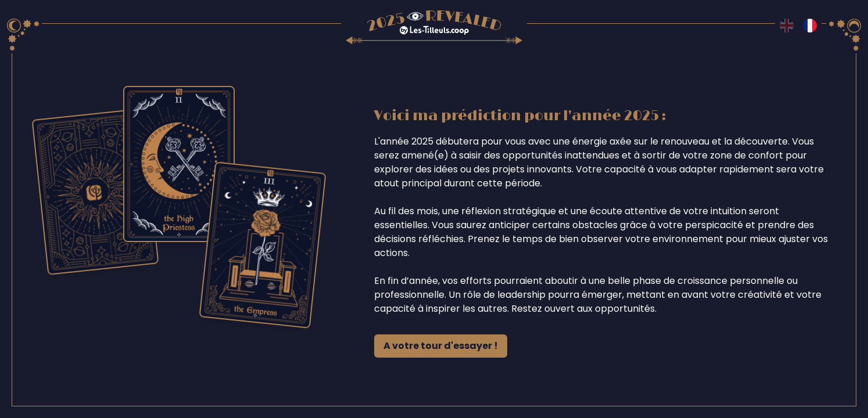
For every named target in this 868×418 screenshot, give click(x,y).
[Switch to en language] (787, 26)
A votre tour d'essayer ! (441, 346)
